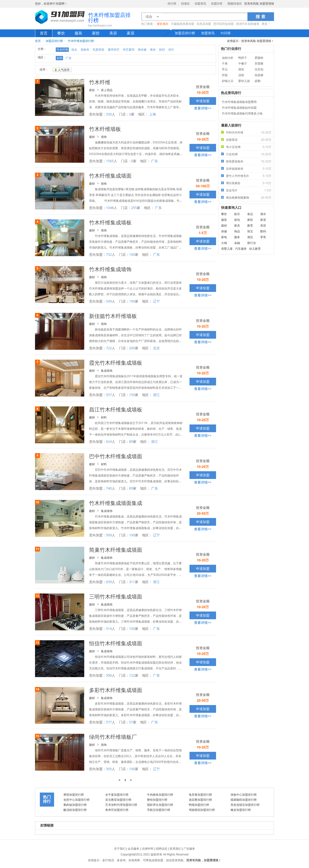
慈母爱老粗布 (250, 161)
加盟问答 (217, 4)
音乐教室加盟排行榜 (118, 800)
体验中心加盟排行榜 (244, 795)
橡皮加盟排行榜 (241, 810)
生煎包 (259, 69)
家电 (224, 237)
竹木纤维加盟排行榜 (81, 41)
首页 (44, 33)
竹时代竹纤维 (250, 132)
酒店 (250, 237)
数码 (263, 231)
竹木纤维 (62, 50)
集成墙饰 (107, 371)
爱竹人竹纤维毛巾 (250, 176)
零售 (263, 237)
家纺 (96, 33)
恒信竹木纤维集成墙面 (116, 643)
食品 (250, 214)
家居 (131, 33)
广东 (69, 58)
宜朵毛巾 (250, 190)
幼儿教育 (255, 249)
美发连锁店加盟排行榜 (245, 805)
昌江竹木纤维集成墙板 (116, 409)
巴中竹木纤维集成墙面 (116, 456)
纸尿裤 (259, 75)
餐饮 (61, 33)
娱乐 (237, 214)
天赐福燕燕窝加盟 (183, 24)
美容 (113, 33)
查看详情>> (203, 108)
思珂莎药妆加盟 (224, 24)
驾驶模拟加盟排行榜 (202, 810)
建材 (92, 137)
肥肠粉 (259, 58)
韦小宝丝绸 (250, 147)
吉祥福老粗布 (250, 169)
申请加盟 (203, 101)
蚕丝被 (142, 50)
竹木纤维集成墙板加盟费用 (239, 102)
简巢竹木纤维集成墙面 (116, 550)
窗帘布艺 (114, 50)
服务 (237, 237)
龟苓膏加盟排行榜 (200, 795)
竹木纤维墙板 (105, 129)
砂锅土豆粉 (228, 81)
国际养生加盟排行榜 (160, 805)
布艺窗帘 (129, 50)
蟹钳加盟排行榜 (157, 800)
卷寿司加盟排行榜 (117, 810)
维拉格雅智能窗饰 (250, 198)
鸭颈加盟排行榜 (199, 805)
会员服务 (133, 849)
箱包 (237, 220)
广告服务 (189, 849)
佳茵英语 (250, 140)
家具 (237, 225)
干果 (225, 64)
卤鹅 (258, 81)
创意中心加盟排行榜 (77, 800)
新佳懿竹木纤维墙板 (113, 316)
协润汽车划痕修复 (248, 24)
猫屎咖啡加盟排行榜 (244, 800)
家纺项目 (163, 24)
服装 (78, 33)
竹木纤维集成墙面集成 (116, 503)
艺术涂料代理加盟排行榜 (121, 805)
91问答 (226, 33)
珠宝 (250, 231)
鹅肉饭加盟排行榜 (75, 805)
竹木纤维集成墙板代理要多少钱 (242, 113)
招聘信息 (162, 849)
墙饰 (104, 137)
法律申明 (147, 849)
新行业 (252, 243)
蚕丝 (153, 50)
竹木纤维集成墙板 (110, 222)
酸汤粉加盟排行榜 (75, 810)
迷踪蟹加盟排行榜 (200, 800)
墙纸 (241, 69)
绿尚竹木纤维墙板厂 (113, 737)
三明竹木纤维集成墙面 (116, 596)
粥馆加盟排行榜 (74, 795)
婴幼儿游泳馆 (244, 81)
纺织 (162, 50)
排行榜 (172, 4)
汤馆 (241, 75)
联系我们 (176, 849)
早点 (225, 69)
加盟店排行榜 (185, 33)
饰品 (237, 231)
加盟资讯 (200, 4)
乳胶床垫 (98, 50)
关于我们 (120, 849)
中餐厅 (243, 64)
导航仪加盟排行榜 (159, 810)
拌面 (225, 75)
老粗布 (85, 50)
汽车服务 (241, 249)
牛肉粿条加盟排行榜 (160, 795)
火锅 (224, 243)
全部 (59, 58)
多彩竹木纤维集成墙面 (116, 690)
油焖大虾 (228, 58)
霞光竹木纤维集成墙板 (116, 363)
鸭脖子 (243, 58)
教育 (250, 225)
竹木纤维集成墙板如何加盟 (239, 108)
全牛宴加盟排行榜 (117, 795)
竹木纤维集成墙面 (110, 175)
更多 (265, 24)
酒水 (263, 214)
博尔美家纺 (250, 183)
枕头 (74, 50)
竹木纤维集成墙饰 (110, 269)
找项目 (185, 4)
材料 (104, 417)
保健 (224, 231)
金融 (237, 243)
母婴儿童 (227, 249)
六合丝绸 (250, 154)
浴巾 (171, 50)
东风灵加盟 (204, 24)
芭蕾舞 (259, 64)
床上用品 (107, 90)
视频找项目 (235, 4)
